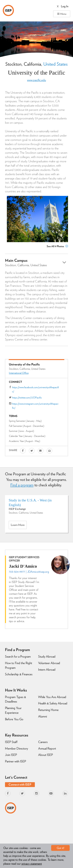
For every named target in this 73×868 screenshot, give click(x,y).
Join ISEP (11, 755)
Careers (43, 742)
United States (55, 64)
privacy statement (32, 864)
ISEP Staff (11, 742)
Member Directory (16, 748)
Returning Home (48, 710)
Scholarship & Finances (19, 674)
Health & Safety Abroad (53, 703)
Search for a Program (18, 656)
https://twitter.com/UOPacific (27, 398)
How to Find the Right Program (19, 665)
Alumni (43, 716)
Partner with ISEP (15, 761)
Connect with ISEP (20, 785)
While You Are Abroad (52, 697)
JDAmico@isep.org (38, 572)
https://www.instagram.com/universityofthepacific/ (35, 406)
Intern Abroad (47, 670)
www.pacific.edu (36, 80)
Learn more (19, 526)
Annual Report (47, 748)
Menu (62, 14)
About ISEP (45, 755)
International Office (19, 373)
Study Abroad (47, 656)
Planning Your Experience (13, 710)
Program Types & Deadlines (15, 699)
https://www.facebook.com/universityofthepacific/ (35, 389)
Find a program (22, 485)
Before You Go (14, 719)
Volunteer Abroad (49, 663)
